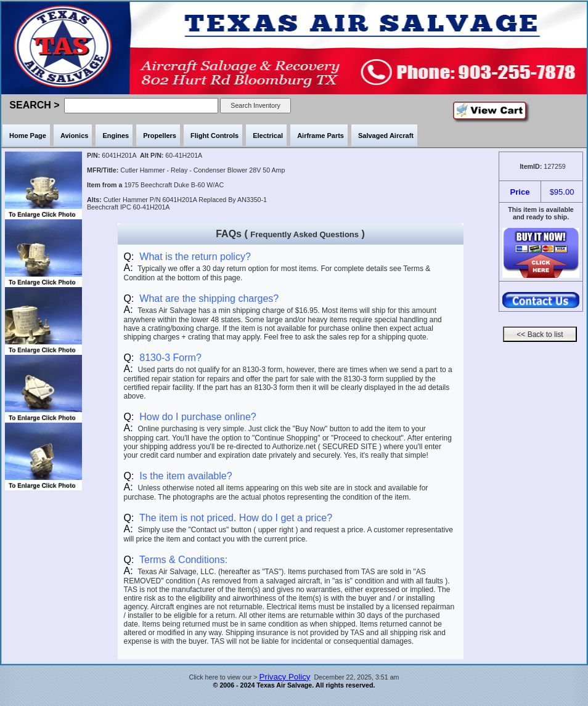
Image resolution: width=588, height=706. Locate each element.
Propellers (160, 136)
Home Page (28, 136)
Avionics (74, 136)
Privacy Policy (285, 677)
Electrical (268, 136)
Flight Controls (214, 136)
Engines (116, 136)
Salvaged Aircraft (386, 136)
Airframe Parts (321, 136)
